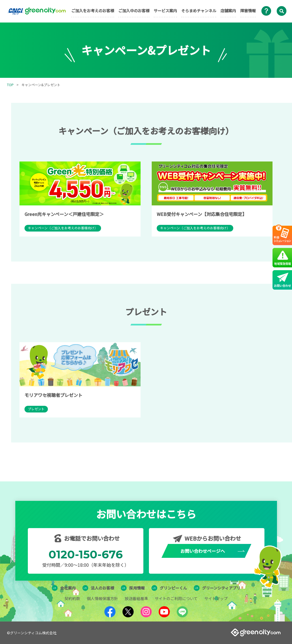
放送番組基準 (136, 598)
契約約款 (72, 598)
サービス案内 (165, 11)
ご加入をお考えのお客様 (93, 11)
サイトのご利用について (176, 598)
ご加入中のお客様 (134, 11)
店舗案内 (228, 11)
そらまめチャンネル (199, 11)
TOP (10, 85)
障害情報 (248, 11)
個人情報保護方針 (102, 598)
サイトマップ (216, 598)
